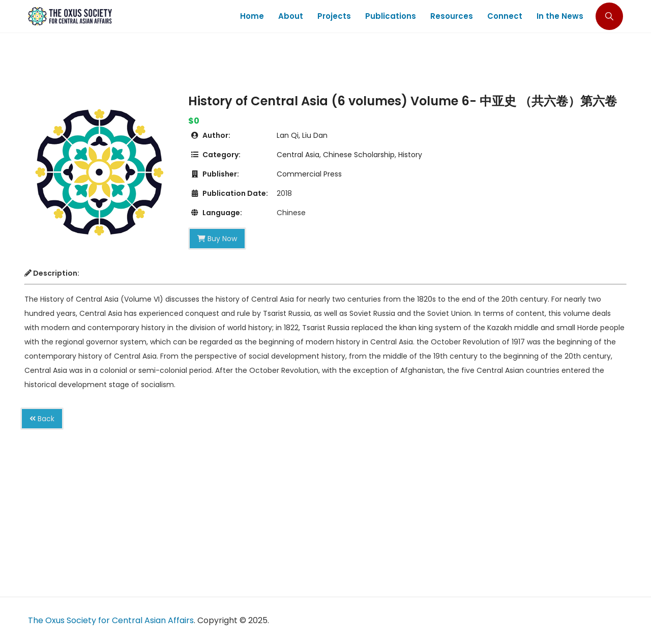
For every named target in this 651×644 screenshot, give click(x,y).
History (410, 155)
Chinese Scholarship (359, 155)
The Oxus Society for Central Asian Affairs (111, 620)
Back (42, 419)
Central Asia (298, 155)
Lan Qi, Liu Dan (302, 135)
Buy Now (217, 239)
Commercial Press (309, 174)
